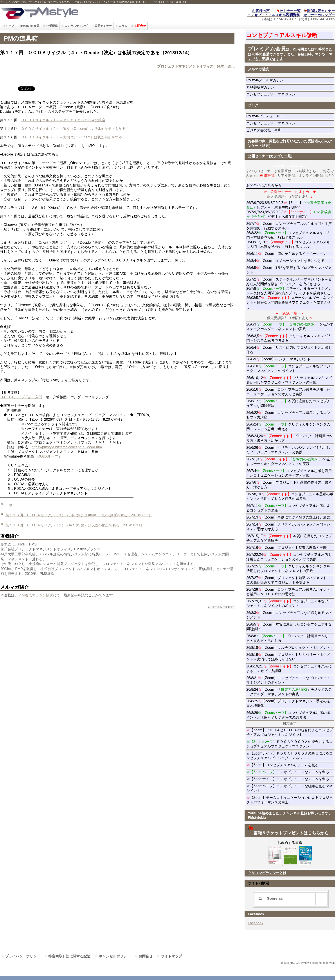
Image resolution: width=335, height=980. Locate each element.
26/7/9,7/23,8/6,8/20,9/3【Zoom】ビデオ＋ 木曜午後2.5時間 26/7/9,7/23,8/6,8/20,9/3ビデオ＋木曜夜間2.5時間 (289, 210)
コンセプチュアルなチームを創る (288, 772)
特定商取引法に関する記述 (69, 956)
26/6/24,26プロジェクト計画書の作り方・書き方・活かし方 (289, 438)
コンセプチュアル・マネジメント (285, 94)
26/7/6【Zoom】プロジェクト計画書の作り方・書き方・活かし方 (289, 485)
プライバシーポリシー (23, 956)
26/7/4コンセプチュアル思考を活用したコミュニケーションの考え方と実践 (289, 473)
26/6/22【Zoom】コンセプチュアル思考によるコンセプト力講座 (288, 415)
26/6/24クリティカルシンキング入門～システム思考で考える (288, 427)
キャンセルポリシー (115, 956)
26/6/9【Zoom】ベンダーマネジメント (290, 359)
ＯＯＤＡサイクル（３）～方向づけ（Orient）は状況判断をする (72, 137)
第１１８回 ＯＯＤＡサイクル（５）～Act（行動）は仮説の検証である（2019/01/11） (75, 525)
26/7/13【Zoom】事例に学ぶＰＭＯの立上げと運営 (288, 517)
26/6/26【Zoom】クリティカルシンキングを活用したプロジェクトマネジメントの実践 (288, 450)
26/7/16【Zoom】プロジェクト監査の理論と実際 (286, 548)
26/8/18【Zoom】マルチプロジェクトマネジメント (288, 648)
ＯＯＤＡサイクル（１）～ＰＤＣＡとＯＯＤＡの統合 (63, 120)
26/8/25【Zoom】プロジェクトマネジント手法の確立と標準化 (288, 703)
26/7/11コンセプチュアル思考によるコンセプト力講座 (288, 508)
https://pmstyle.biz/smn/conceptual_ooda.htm (67, 447)
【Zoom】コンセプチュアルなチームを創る (282, 765)
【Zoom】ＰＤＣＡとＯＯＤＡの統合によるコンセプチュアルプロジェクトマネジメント (289, 732)
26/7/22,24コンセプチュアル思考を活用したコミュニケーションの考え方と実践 (289, 557)
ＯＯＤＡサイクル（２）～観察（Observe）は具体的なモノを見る (73, 129)
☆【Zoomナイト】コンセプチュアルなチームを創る (288, 779)
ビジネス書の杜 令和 (271, 130)
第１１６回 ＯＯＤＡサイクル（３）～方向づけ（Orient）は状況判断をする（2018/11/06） (79, 515)
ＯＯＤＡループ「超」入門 (21, 397)
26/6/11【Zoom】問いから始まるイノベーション (286, 254)
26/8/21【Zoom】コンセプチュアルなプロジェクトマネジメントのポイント (288, 680)
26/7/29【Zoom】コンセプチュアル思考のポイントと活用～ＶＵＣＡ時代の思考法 (288, 592)
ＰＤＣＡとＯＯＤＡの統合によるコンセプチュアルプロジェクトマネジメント (289, 744)
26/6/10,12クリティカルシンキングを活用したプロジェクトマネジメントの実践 (289, 380)
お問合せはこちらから (264, 185)
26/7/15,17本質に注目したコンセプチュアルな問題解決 (289, 538)
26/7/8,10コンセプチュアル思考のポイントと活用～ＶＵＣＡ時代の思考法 (290, 496)
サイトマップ (171, 956)
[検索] (290, 899)
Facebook (256, 923)
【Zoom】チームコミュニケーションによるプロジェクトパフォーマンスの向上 (289, 800)
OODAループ (48, 456)
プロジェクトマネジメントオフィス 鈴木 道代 (196, 66)
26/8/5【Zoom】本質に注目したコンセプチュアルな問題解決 (289, 627)
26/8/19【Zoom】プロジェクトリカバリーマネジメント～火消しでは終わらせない (288, 657)
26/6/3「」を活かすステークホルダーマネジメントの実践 (290, 327)
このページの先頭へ (221, 607)
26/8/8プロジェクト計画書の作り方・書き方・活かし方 (287, 638)
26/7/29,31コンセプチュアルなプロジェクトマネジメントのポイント (289, 603)
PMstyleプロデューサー (281, 116)
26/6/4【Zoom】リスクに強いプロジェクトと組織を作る (289, 350)
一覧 (9, 505)
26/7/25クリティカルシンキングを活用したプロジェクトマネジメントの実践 (288, 569)
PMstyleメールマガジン (281, 80)
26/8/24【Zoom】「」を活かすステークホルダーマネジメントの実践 (289, 692)
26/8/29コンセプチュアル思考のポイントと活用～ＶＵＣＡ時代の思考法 (288, 715)
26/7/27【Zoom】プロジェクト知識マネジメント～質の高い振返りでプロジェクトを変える (288, 580)
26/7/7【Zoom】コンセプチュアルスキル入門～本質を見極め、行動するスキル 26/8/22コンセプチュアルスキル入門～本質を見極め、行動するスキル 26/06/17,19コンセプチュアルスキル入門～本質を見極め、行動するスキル (289, 235)
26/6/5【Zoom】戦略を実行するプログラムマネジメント (289, 270)
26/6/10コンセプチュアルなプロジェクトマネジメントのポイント (288, 368)
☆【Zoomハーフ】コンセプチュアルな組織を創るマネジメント (289, 788)
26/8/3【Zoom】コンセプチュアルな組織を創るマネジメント (289, 615)
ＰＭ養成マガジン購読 (36, 595)
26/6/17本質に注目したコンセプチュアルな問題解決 (288, 403)
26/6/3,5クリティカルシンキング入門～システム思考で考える (289, 338)
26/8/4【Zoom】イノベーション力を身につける (285, 261)
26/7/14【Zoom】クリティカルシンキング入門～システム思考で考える (288, 527)
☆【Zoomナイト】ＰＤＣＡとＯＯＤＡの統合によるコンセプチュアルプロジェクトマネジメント (289, 756)
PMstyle (75, 13)
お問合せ (146, 956)
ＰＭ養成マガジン (285, 87)
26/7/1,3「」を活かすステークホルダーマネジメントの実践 (289, 461)
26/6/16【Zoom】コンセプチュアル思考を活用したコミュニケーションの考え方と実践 (288, 392)
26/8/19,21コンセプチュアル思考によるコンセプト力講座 (289, 669)
